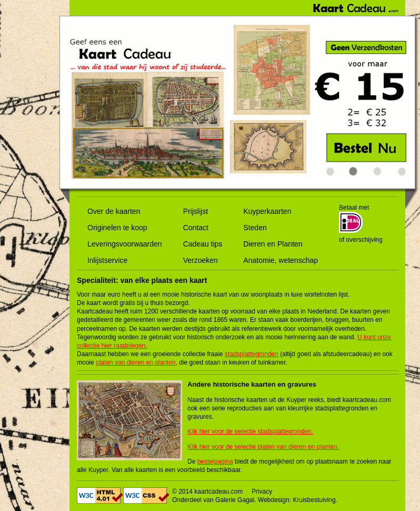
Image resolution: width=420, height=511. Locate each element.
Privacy (262, 492)
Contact (196, 228)
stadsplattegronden (252, 354)
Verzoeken (201, 260)
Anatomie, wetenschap (281, 260)
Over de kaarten (114, 211)
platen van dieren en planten (136, 362)
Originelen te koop (117, 228)
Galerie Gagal (235, 500)
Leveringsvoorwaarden (125, 244)
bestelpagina (215, 461)
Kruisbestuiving (314, 500)
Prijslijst (196, 211)
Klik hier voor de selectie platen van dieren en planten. (263, 447)
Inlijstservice (107, 260)
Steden (255, 228)
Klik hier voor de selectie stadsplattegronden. (250, 431)
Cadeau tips (203, 244)
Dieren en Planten (273, 244)
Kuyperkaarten (267, 211)
